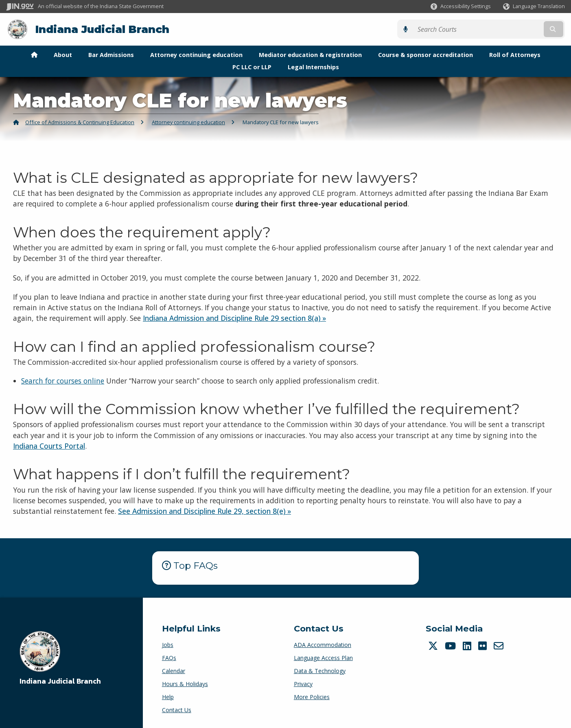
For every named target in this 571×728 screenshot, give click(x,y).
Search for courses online (63, 381)
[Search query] (497, 29)
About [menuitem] (63, 54)
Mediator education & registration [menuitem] (310, 54)
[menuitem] (34, 55)
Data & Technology (320, 670)
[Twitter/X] (434, 645)
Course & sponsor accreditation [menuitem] (426, 54)
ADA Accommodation (323, 644)
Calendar (174, 670)
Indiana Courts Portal (49, 445)
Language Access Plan (323, 657)
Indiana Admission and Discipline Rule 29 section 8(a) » (234, 318)
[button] (461, 6)
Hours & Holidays (185, 683)
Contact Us (177, 709)
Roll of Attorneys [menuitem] (515, 54)
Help (168, 696)
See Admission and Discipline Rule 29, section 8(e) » (205, 511)
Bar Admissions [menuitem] (111, 54)
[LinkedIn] (468, 645)
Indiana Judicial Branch (102, 29)
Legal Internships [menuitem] (313, 67)
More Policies (312, 696)
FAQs (169, 657)
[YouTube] (451, 645)
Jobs (168, 644)
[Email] (500, 645)
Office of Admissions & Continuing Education (80, 122)
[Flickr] (483, 645)
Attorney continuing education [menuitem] (196, 54)
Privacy (303, 683)
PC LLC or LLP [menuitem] (252, 67)
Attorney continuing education (188, 122)
